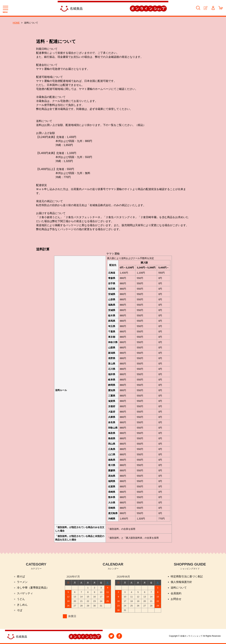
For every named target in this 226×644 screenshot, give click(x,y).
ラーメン (22, 582)
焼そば (21, 576)
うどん (21, 599)
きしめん (22, 605)
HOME (16, 23)
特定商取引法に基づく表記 (187, 576)
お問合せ (176, 599)
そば (20, 611)
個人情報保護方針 (181, 582)
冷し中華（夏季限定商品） (33, 588)
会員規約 (176, 593)
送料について (179, 588)
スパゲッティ (25, 593)
